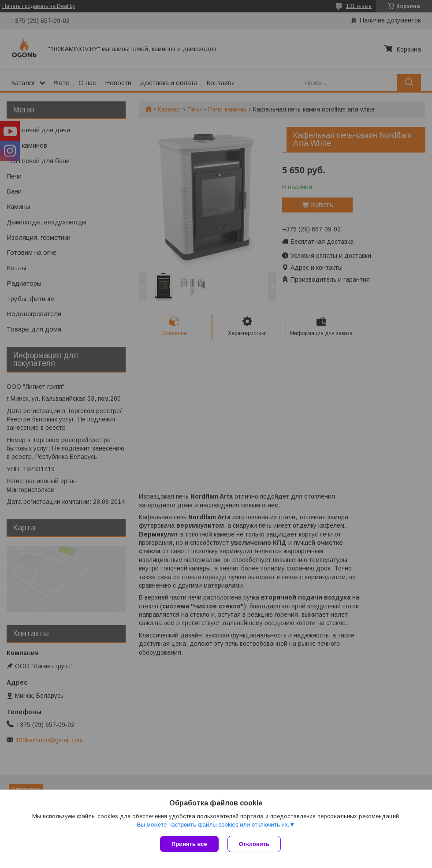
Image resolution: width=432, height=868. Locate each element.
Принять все (189, 844)
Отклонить (254, 844)
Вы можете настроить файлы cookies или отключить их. (213, 825)
